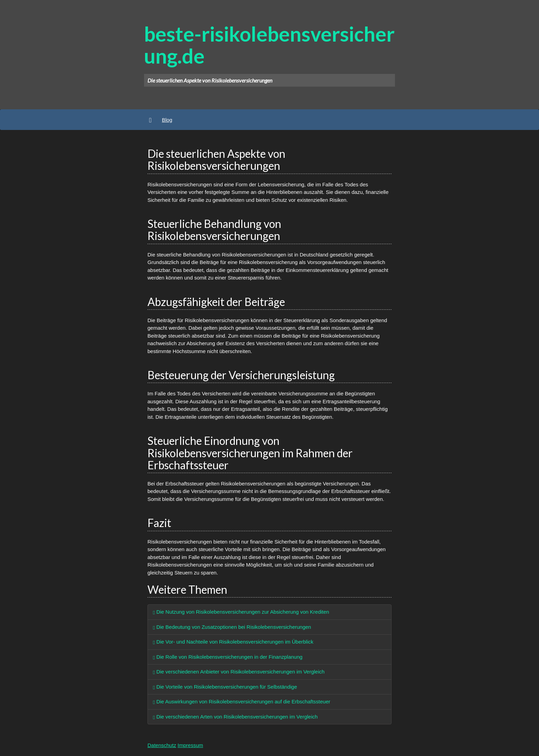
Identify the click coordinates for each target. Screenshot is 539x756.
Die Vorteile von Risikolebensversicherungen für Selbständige (225, 687)
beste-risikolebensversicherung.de (269, 45)
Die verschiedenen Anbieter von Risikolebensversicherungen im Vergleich (239, 672)
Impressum (190, 745)
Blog (167, 120)
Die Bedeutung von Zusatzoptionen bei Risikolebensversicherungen (232, 627)
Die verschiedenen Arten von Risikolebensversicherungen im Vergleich (235, 717)
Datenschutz (162, 745)
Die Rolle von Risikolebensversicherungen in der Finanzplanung (228, 657)
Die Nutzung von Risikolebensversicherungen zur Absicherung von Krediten (241, 612)
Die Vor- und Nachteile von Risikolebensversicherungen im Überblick (233, 642)
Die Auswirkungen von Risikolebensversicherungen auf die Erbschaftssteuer (242, 702)
